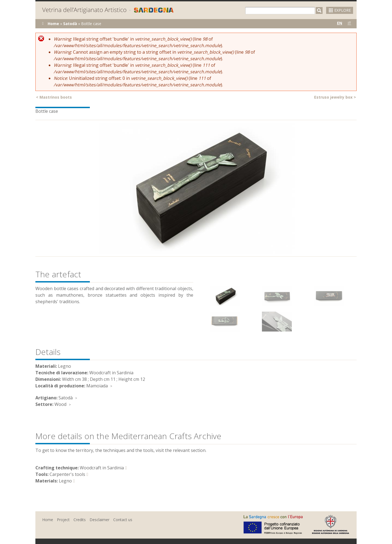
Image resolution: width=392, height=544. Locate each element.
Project (63, 520)
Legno (65, 481)
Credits (80, 520)
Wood (60, 404)
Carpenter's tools (67, 474)
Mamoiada (97, 386)
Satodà (70, 24)
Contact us (123, 520)
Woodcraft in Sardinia (102, 468)
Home (53, 24)
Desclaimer (99, 520)
